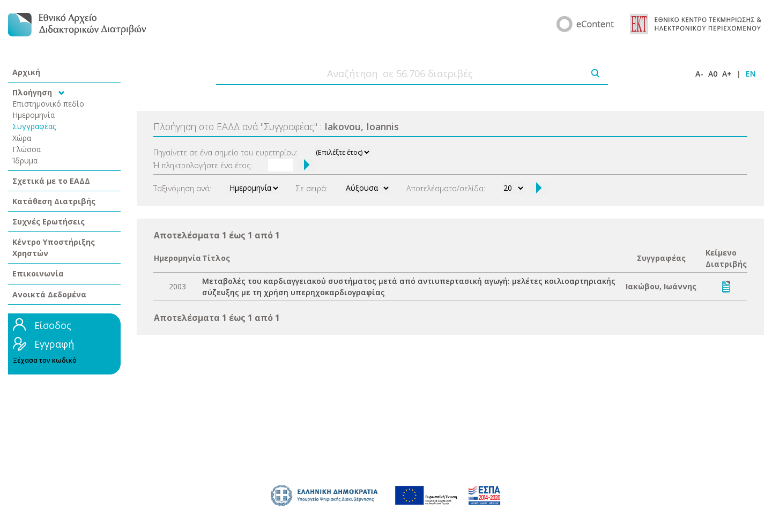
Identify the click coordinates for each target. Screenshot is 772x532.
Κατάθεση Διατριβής (54, 201)
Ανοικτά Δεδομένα (49, 294)
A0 (713, 74)
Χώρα (22, 138)
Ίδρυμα (25, 160)
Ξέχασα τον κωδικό (45, 360)
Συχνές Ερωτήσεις (49, 222)
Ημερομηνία (34, 115)
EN (751, 74)
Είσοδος (53, 325)
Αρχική (26, 72)
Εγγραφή (54, 344)
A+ (727, 74)
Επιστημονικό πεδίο (48, 104)
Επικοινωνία (38, 274)
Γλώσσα (27, 149)
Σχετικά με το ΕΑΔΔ (51, 181)
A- (699, 74)
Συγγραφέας (34, 126)
